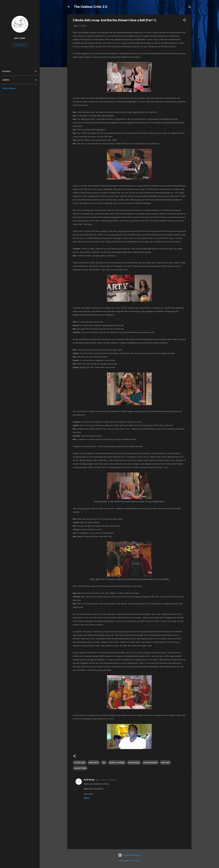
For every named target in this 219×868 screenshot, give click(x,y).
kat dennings (134, 763)
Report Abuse (9, 88)
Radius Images (135, 861)
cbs (104, 763)
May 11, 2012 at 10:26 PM (105, 780)
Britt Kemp (89, 780)
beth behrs (94, 763)
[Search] (190, 8)
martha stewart (150, 763)
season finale (80, 768)
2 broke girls (80, 763)
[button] (184, 21)
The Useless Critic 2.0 (91, 7)
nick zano (165, 763)
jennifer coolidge (117, 763)
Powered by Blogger (129, 855)
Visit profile (20, 45)
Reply (87, 798)
